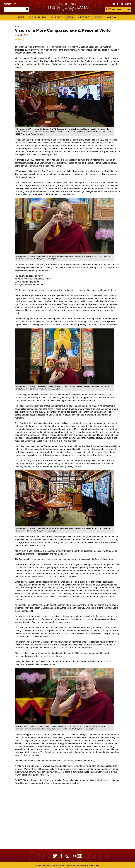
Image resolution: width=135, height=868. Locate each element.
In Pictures (84, 17)
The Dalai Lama (38, 17)
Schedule (57, 17)
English (10, 4)
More (111, 17)
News (70, 17)
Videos (98, 17)
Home (21, 17)
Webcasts (114, 9)
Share (18, 39)
